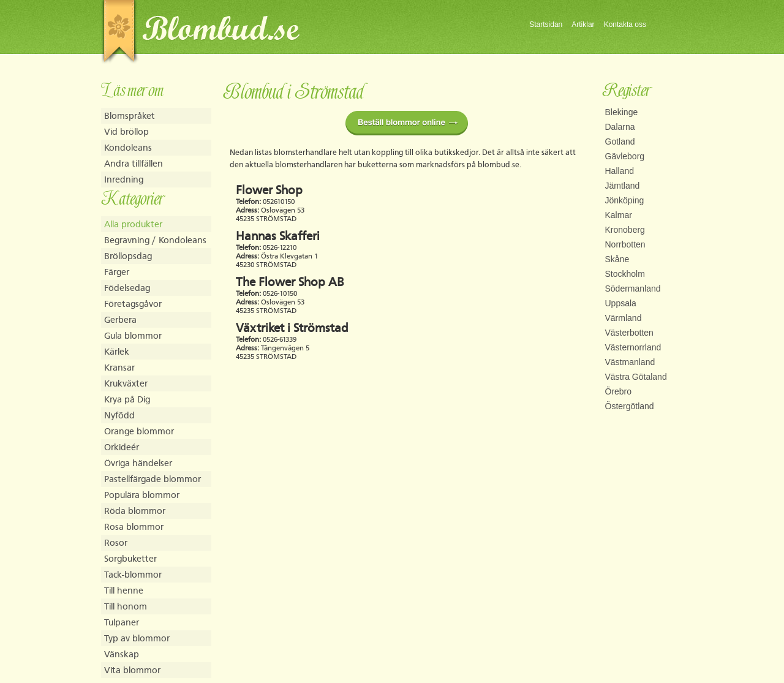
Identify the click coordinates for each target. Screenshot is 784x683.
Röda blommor (135, 511)
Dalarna (620, 127)
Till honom (126, 606)
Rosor (116, 542)
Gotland (620, 142)
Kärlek (117, 351)
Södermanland (633, 289)
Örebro (619, 391)
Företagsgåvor (133, 304)
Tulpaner (122, 622)
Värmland (624, 318)
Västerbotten (629, 333)
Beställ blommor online (407, 123)
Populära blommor (142, 495)
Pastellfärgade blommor (153, 479)
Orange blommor (139, 431)
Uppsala (621, 303)
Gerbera (120, 319)
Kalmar (619, 215)
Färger (117, 272)
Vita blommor (132, 670)
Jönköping (625, 200)
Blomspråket (130, 115)
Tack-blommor (133, 574)
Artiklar (583, 25)
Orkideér (122, 447)
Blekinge (622, 112)
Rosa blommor (134, 526)
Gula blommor (133, 335)
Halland (620, 171)
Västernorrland (633, 347)
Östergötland (630, 406)
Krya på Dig (127, 399)
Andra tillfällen (134, 163)
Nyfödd (119, 415)
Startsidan (546, 25)
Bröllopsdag (128, 256)
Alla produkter (133, 224)
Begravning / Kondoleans (155, 240)
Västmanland (630, 362)
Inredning (124, 179)
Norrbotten (625, 244)
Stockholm (625, 274)
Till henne (124, 590)
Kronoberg (625, 230)
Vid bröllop (126, 131)
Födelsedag (127, 288)
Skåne (617, 259)
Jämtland (623, 186)
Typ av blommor (137, 638)
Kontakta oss (625, 25)
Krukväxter (126, 383)
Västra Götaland (636, 377)
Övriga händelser (138, 463)
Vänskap (122, 654)
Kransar (119, 367)
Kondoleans (128, 147)
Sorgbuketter (130, 558)
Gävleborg (625, 156)
